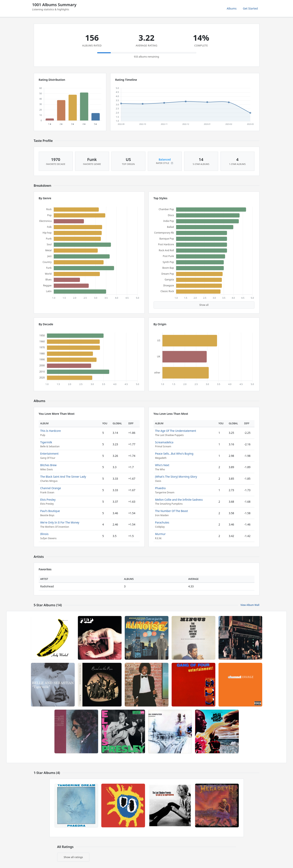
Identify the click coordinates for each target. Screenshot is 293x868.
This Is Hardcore (51, 431)
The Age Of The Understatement (176, 431)
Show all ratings (73, 857)
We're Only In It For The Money (60, 522)
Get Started (250, 8)
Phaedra (160, 488)
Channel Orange (51, 488)
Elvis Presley (48, 500)
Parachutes (162, 522)
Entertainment (49, 454)
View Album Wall (250, 605)
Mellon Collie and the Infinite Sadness (179, 500)
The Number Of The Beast (172, 511)
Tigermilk (46, 442)
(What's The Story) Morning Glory (176, 477)
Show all (204, 305)
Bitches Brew (48, 465)
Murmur (160, 534)
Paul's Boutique (50, 511)
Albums (232, 8)
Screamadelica (164, 442)
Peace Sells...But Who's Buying (174, 454)
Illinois (44, 534)
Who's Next (162, 465)
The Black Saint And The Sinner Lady (63, 477)
